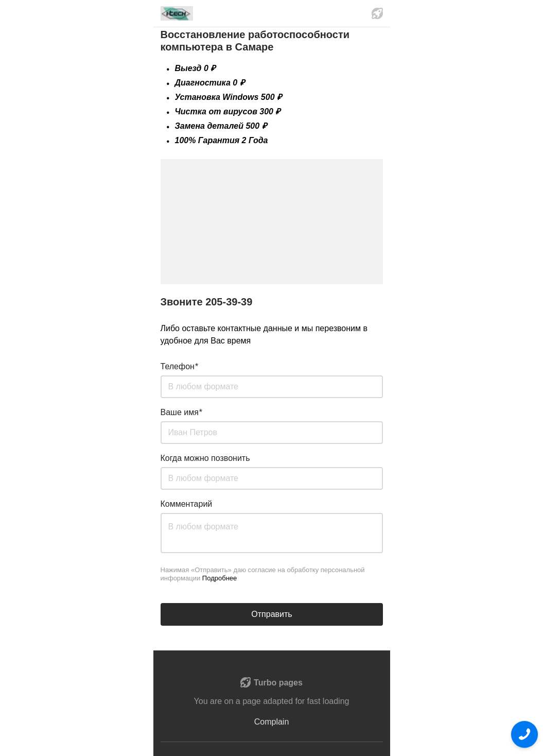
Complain (272, 722)
